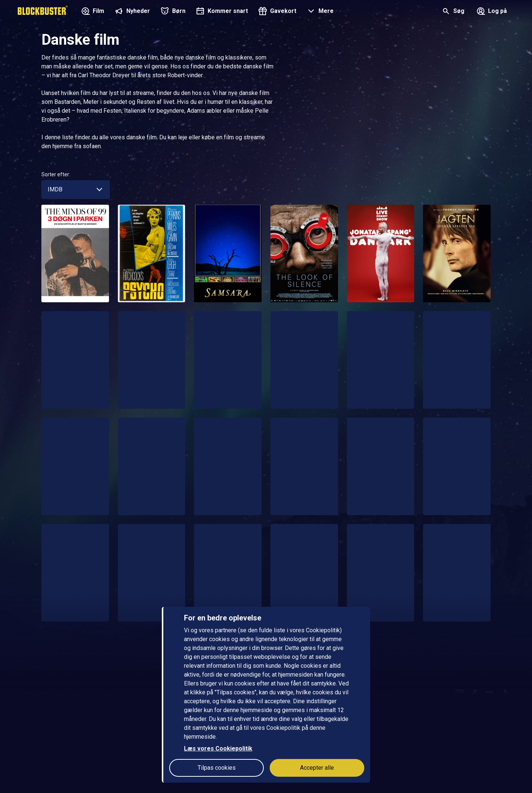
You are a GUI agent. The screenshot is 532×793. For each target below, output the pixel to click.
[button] (319, 12)
